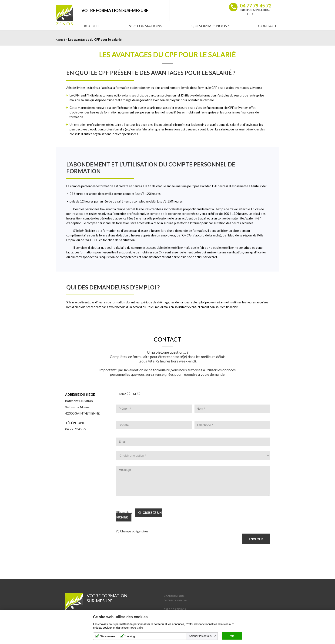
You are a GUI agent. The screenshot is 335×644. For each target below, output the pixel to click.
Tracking (130, 636)
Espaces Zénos (175, 609)
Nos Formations (145, 26)
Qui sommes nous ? (210, 26)
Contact (268, 26)
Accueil (92, 26)
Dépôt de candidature (175, 600)
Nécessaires (107, 636)
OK (232, 636)
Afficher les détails (200, 636)
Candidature (174, 596)
